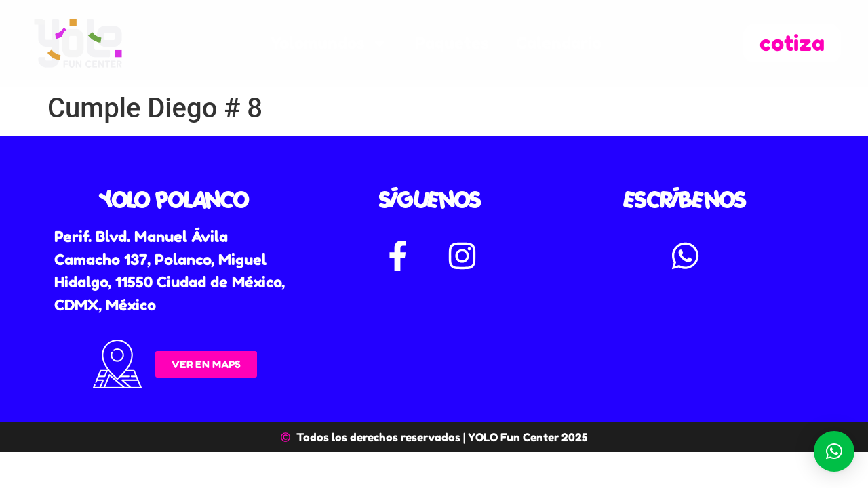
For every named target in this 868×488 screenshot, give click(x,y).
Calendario (559, 43)
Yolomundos (329, 43)
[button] (834, 451)
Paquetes (452, 43)
